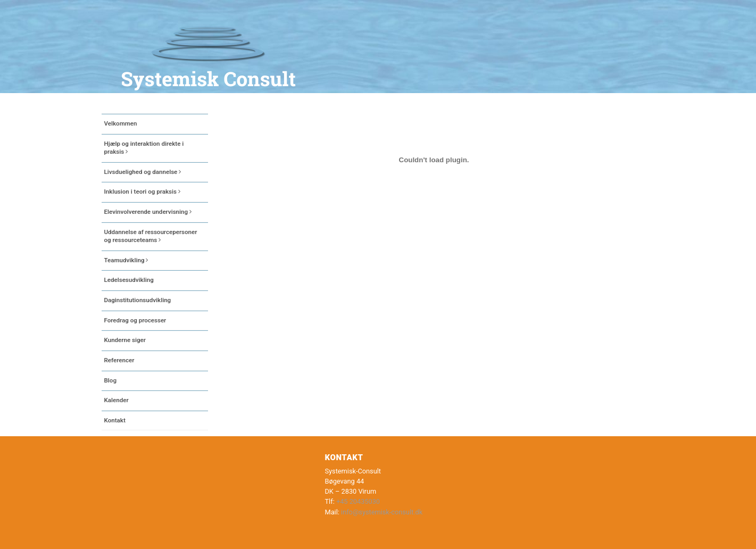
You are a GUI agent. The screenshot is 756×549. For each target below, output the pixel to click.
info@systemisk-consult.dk (382, 512)
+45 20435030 (358, 501)
